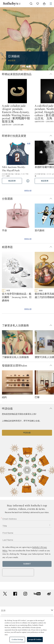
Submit (27, 564)
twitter (5, 594)
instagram (25, 594)
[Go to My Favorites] (38, 4)
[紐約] (17, 383)
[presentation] (18, 572)
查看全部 (28, 191)
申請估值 (27, 433)
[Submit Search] (31, 4)
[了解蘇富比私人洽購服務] (17, 343)
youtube (37, 594)
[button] (28, 74)
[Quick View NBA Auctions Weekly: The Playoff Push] (28, 181)
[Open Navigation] (51, 4)
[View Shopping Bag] (44, 4)
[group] (27, 39)
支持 (3, 611)
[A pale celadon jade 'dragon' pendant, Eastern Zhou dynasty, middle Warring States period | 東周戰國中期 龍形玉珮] (17, 91)
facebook (15, 594)
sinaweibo (49, 594)
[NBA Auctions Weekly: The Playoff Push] (17, 153)
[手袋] (17, 216)
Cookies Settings (17, 639)
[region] (27, 630)
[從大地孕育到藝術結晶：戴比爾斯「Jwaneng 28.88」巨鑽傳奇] (17, 271)
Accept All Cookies (35, 639)
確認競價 (12, 181)
